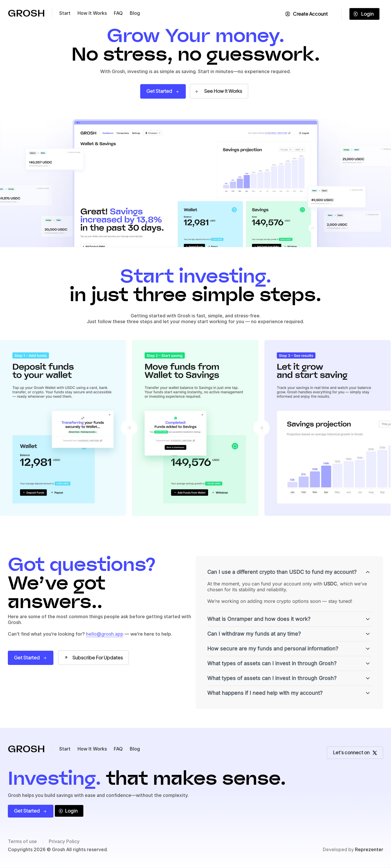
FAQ (118, 13)
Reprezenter (369, 849)
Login (363, 14)
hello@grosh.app (105, 634)
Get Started (163, 91)
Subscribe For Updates (93, 658)
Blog (135, 13)
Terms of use (22, 841)
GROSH (26, 14)
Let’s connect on (355, 752)
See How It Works (218, 91)
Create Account (307, 14)
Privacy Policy (64, 841)
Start (65, 13)
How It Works (92, 13)
